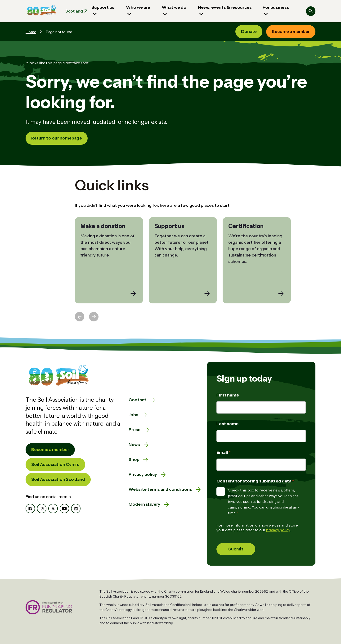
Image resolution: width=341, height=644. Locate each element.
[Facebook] (30, 509)
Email (223, 452)
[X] (53, 509)
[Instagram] (42, 509)
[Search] (311, 11)
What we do (174, 7)
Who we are (138, 7)
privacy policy (278, 530)
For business (276, 7)
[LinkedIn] (76, 509)
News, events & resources (225, 7)
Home (31, 32)
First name (228, 395)
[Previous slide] (80, 317)
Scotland (74, 11)
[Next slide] (94, 317)
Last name (227, 424)
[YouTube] (64, 509)
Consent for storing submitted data (254, 481)
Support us (103, 7)
